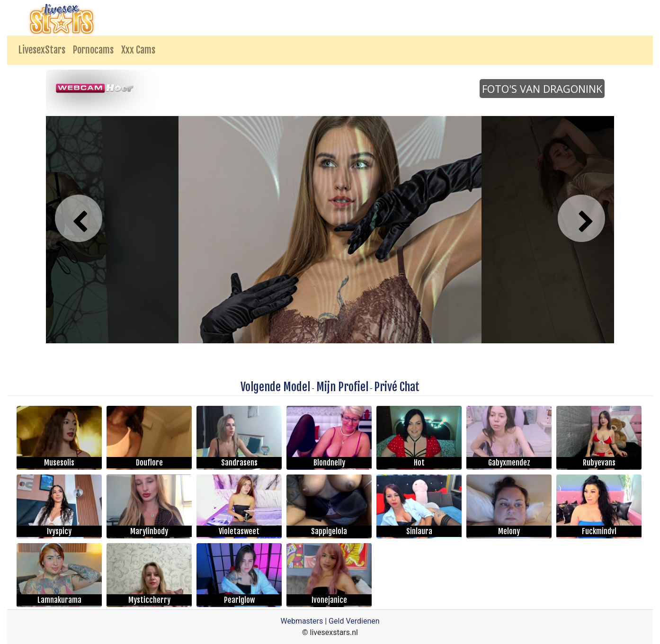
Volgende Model (275, 387)
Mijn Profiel (342, 387)
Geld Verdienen (354, 621)
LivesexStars (42, 50)
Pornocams (93, 50)
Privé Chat (397, 387)
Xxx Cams (138, 50)
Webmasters (302, 621)
